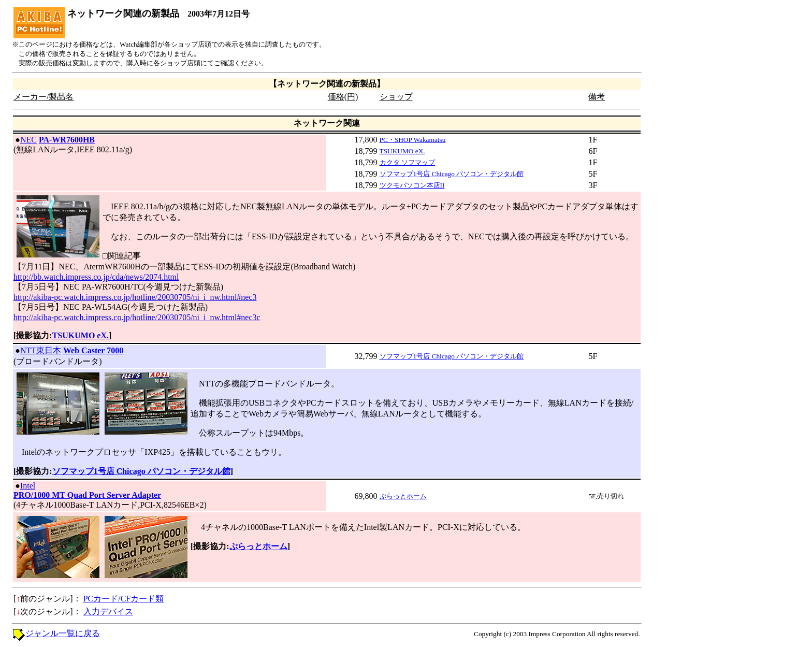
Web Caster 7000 (93, 350)
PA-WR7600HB (67, 140)
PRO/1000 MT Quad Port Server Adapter (87, 495)
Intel (28, 486)
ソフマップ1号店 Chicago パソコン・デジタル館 (452, 174)
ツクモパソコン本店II (412, 185)
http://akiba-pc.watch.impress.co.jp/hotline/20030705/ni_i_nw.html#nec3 (135, 297)
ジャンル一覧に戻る (63, 633)
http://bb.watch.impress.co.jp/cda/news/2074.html (96, 277)
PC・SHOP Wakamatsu (413, 140)
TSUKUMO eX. (402, 151)
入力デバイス (108, 612)
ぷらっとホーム (403, 496)
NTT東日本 (41, 350)
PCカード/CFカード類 (124, 599)
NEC (28, 140)
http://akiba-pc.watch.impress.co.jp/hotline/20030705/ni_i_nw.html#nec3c (137, 317)
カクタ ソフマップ (407, 162)
